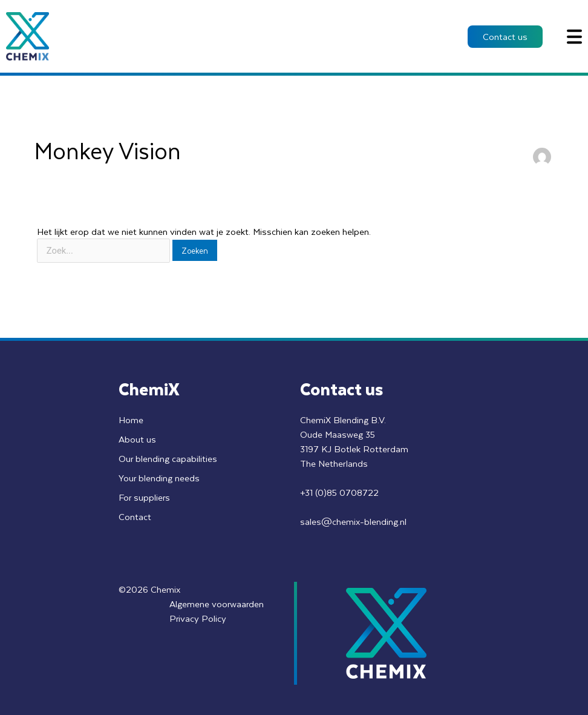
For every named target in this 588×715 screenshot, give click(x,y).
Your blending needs (159, 478)
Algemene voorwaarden (216, 604)
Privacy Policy (197, 618)
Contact (135, 516)
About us (137, 439)
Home (131, 420)
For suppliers (145, 497)
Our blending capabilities (168, 458)
